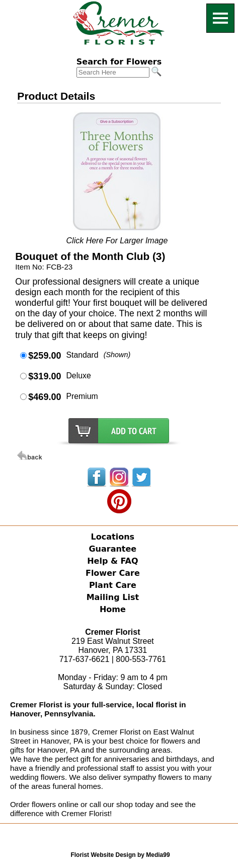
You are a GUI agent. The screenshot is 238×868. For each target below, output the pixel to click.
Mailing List (113, 597)
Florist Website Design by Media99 (120, 855)
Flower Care (113, 573)
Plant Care (113, 585)
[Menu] (220, 18)
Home (113, 609)
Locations (113, 537)
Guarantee (112, 549)
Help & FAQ (112, 561)
